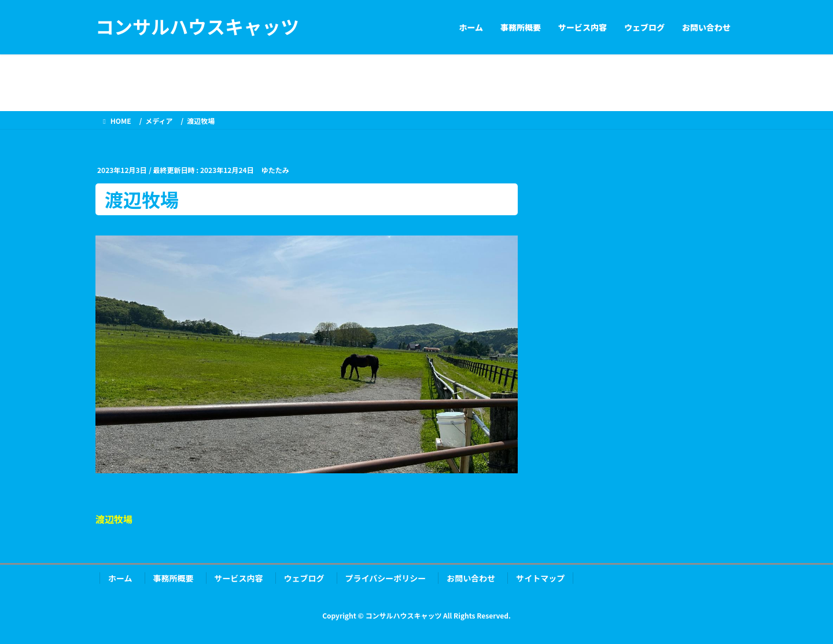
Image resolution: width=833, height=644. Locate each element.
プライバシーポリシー (386, 578)
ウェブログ (304, 578)
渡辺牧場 (114, 519)
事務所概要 (174, 578)
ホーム (120, 578)
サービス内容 (239, 578)
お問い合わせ (471, 578)
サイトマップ (540, 578)
